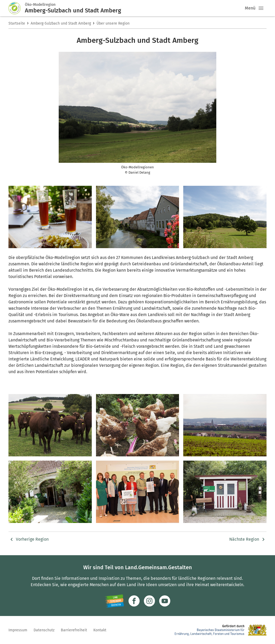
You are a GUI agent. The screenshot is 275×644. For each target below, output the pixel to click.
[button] (261, 8)
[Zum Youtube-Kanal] (165, 601)
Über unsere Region (113, 23)
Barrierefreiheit (74, 630)
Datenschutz (44, 630)
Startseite (17, 23)
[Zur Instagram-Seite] (149, 601)
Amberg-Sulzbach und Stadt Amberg (61, 23)
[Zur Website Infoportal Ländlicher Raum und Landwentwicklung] (114, 601)
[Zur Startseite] (17, 8)
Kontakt (100, 630)
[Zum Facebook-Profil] (134, 601)
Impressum (18, 630)
